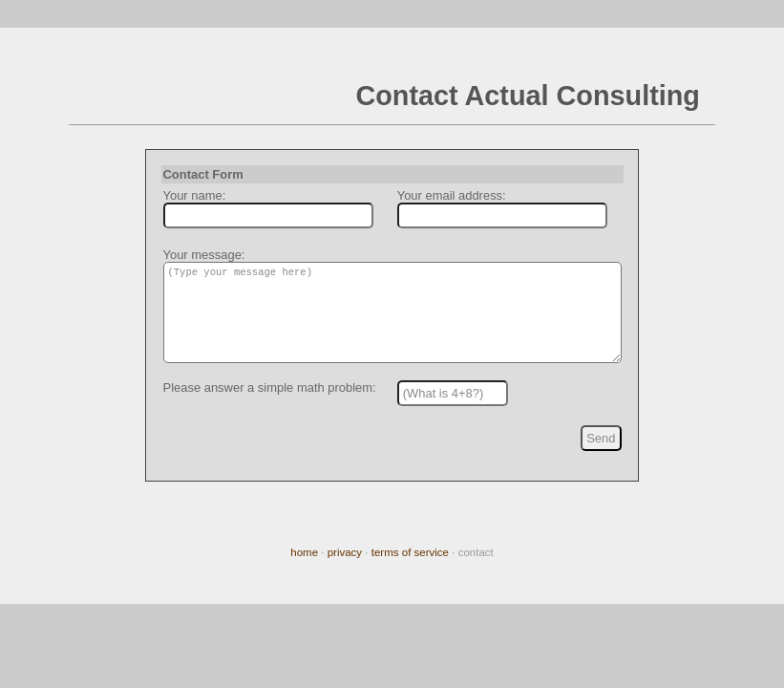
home (304, 552)
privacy (345, 552)
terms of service (410, 552)
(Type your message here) (392, 320)
